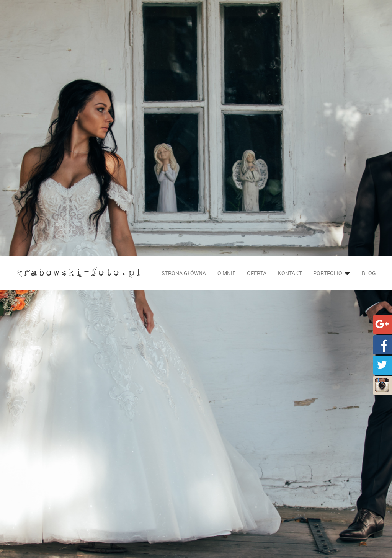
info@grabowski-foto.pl (248, 496)
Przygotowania (139, 511)
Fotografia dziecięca (140, 549)
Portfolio (332, 17)
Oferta (257, 17)
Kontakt (290, 17)
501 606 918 (225, 503)
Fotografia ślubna (136, 496)
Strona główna (184, 17)
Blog (369, 17)
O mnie (226, 17)
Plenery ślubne (138, 534)
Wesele (129, 526)
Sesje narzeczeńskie (145, 503)
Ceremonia (134, 519)
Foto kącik (133, 542)
